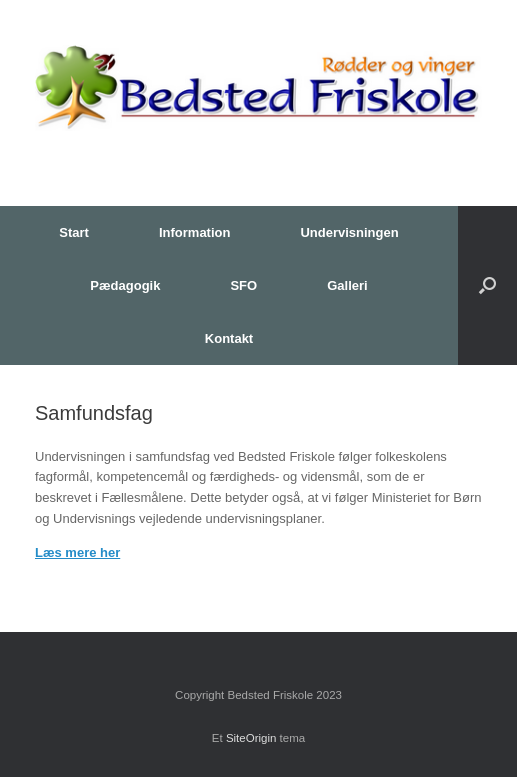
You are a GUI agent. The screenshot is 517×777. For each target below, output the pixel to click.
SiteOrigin (251, 738)
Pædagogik (125, 285)
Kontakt (229, 338)
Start (74, 232)
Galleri (347, 285)
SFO (243, 285)
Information (195, 232)
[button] (487, 285)
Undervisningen (349, 232)
